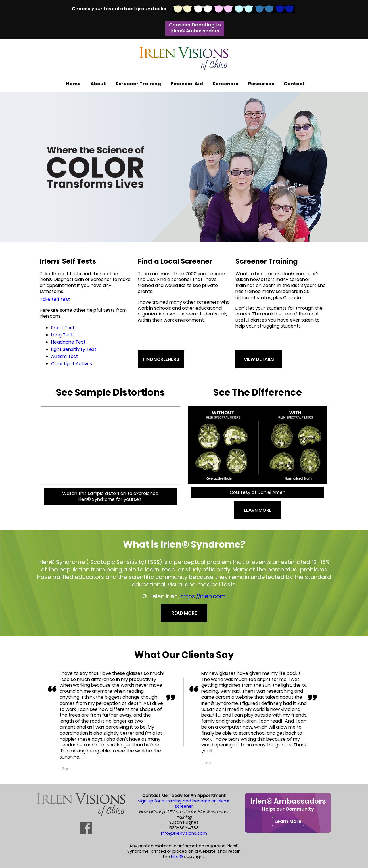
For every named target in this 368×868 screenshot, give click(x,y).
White (203, 9)
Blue (264, 9)
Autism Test (65, 356)
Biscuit (183, 9)
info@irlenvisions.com (184, 833)
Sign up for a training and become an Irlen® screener (184, 804)
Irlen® (177, 857)
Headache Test (68, 342)
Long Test (62, 335)
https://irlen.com (203, 596)
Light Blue (244, 9)
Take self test (55, 299)
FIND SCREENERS (161, 359)
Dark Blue (285, 9)
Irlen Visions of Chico (184, 58)
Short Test (63, 328)
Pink (224, 9)
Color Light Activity (72, 364)
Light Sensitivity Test (74, 349)
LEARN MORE (258, 510)
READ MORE (184, 613)
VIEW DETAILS (259, 359)
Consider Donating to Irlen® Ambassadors (195, 28)
